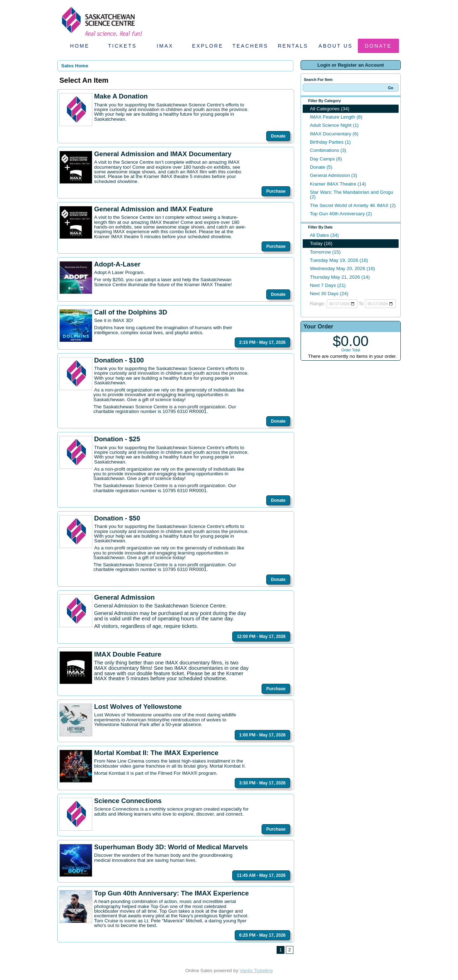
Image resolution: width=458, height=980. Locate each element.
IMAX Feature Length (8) (336, 117)
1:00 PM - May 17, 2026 (262, 735)
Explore (208, 46)
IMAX (165, 46)
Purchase (276, 191)
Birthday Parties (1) (330, 142)
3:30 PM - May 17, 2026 (262, 783)
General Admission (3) (333, 175)
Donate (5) (321, 167)
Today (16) (321, 243)
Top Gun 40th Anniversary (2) (341, 214)
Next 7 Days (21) (328, 285)
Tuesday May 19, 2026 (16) (339, 260)
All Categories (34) (330, 109)
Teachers (250, 46)
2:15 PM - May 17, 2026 (262, 342)
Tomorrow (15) (325, 252)
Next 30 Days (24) (329, 294)
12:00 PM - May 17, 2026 (261, 636)
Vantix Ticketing (256, 971)
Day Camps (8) (326, 159)
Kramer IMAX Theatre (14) (338, 184)
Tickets (122, 46)
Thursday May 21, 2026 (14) (340, 277)
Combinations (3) (328, 150)
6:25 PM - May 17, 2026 (262, 935)
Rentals (293, 46)
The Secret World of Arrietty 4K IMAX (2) (353, 205)
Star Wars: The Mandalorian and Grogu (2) (352, 194)
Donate (378, 46)
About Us (335, 46)
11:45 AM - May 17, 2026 (261, 875)
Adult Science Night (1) (334, 125)
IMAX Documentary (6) (334, 134)
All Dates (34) (324, 235)
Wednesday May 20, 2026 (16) (342, 268)
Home (80, 46)
